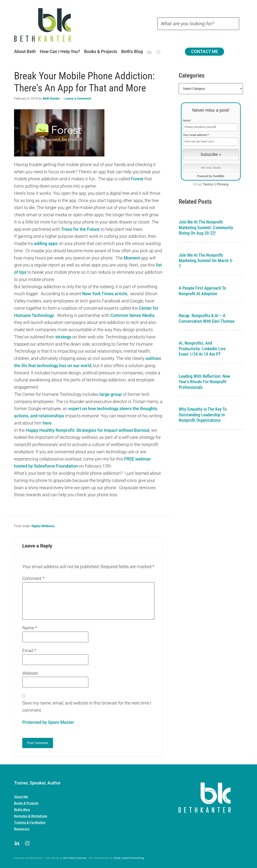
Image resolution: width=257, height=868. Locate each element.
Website (30, 673)
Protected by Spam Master (48, 722)
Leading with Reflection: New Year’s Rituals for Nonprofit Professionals (204, 382)
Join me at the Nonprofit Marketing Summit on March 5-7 (206, 261)
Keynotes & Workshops (31, 816)
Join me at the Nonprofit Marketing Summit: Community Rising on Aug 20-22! (206, 228)
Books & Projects (26, 803)
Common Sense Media (132, 315)
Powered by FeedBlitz (211, 176)
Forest (137, 179)
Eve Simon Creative (75, 858)
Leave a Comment (78, 99)
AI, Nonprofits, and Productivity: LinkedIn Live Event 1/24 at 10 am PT (202, 349)
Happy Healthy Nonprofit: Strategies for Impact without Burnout (88, 430)
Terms (208, 184)
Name (30, 628)
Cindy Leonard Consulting (129, 858)
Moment (132, 258)
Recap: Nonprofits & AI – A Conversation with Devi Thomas (207, 318)
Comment (33, 578)
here (47, 423)
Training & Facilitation (30, 823)
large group (111, 394)
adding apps (46, 244)
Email (29, 651)
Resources (22, 829)
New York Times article (105, 294)
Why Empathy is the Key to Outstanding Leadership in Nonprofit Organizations (203, 415)
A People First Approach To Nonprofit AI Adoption (202, 291)
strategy (63, 337)
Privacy (223, 184)
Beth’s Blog (22, 810)
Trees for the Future (80, 229)
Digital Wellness (43, 526)
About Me (21, 797)
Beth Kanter (48, 25)
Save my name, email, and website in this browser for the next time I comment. (87, 707)
